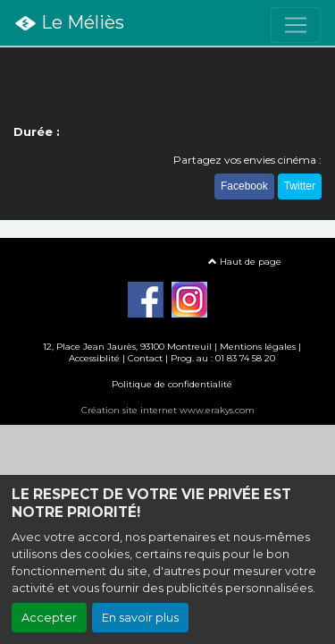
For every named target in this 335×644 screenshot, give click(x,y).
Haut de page (245, 262)
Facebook (244, 186)
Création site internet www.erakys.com (168, 410)
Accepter (49, 618)
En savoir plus (140, 618)
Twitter (300, 186)
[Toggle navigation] (296, 25)
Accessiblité (94, 358)
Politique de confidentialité (172, 384)
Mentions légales (258, 347)
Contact (145, 358)
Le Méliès (69, 23)
